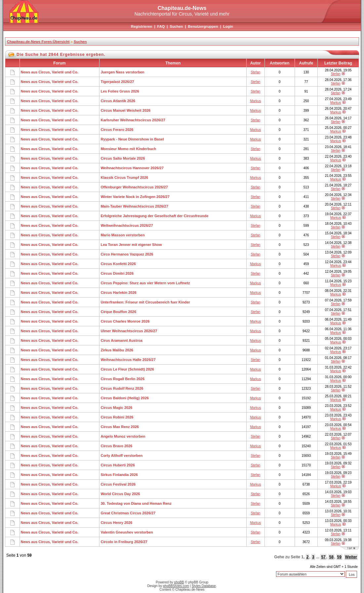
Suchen (177, 26)
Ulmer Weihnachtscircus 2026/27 (129, 331)
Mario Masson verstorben (122, 235)
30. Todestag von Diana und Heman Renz (136, 503)
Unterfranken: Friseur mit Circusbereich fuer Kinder (145, 302)
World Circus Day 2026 (120, 494)
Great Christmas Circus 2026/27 (128, 513)
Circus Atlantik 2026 (118, 101)
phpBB (179, 582)
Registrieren (142, 26)
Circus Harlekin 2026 (118, 293)
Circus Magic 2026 (116, 408)
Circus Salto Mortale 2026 (123, 158)
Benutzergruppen (203, 26)
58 (331, 557)
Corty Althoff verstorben (121, 455)
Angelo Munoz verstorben (123, 436)
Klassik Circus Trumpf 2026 (124, 178)
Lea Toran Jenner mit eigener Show (131, 245)
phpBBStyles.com (176, 586)
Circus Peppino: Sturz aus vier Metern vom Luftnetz (145, 283)
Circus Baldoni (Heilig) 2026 (124, 398)
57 (323, 557)
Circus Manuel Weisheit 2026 (125, 110)
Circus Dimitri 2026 (117, 273)
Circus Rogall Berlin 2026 (122, 379)
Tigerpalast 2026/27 (117, 82)
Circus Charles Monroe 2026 (125, 321)
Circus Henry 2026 (116, 523)
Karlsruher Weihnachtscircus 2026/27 (133, 120)
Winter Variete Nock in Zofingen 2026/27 (135, 197)
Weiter (351, 557)
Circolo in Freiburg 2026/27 (124, 542)
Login (228, 26)
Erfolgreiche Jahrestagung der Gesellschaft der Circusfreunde (154, 216)
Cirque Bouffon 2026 (118, 312)
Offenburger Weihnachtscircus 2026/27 (134, 187)
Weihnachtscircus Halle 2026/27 (128, 360)
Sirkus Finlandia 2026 (119, 475)
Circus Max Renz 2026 (120, 427)
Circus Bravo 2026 (116, 446)
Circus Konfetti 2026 (118, 264)
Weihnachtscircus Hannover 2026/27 (132, 168)
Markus (255, 101)
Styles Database (204, 586)
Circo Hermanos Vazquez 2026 (127, 254)
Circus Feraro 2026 (117, 130)
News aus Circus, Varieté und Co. (50, 72)
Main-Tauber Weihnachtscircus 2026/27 (134, 206)
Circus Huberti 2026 (118, 465)
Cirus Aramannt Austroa (121, 340)
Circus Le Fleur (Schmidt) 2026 (127, 369)
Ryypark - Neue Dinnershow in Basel (132, 139)
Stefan (255, 72)
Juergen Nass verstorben (122, 72)
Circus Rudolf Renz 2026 (122, 388)
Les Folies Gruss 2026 (120, 91)
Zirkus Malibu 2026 (117, 350)
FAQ (161, 26)
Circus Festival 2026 (118, 484)
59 (339, 557)
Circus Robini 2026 (117, 417)
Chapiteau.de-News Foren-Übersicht (38, 42)
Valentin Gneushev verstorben (127, 532)
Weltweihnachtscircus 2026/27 (127, 225)
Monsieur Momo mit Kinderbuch (128, 149)
